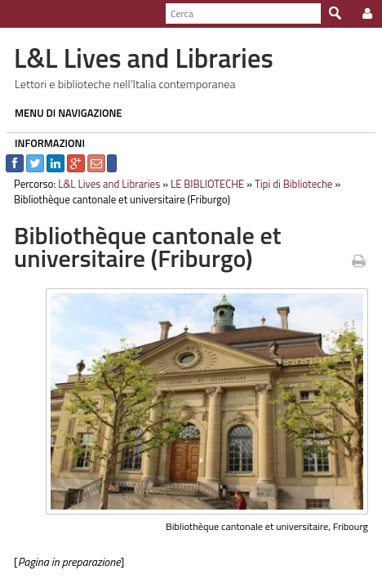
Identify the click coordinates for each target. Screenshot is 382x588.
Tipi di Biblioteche (288, 184)
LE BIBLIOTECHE (202, 184)
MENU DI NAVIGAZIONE (63, 113)
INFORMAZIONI (44, 143)
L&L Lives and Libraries (103, 184)
